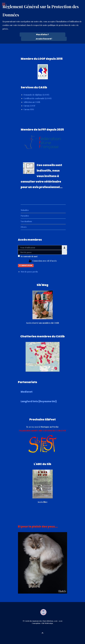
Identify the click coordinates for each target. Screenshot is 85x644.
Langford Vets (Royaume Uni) (39, 401)
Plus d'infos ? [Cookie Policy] (42, 35)
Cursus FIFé (29, 109)
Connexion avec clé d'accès (42, 261)
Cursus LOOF (29, 106)
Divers (24, 227)
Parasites (25, 216)
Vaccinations (26, 221)
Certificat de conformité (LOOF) (37, 98)
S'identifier (26, 265)
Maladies (25, 210)
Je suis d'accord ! (44, 39)
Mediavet (27, 392)
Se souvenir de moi (29, 256)
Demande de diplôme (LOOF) (36, 95)
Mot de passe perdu (29, 272)
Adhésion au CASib (32, 102)
